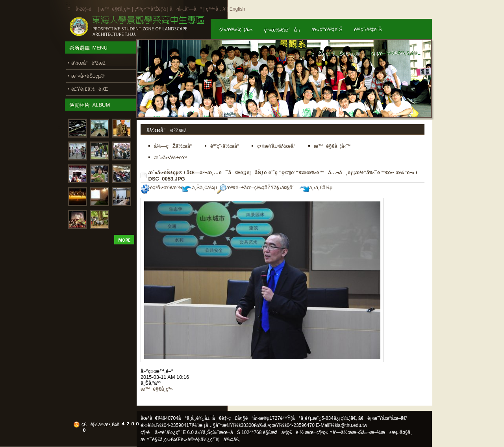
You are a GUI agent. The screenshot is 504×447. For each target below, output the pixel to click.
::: (70, 9)
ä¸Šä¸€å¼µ (200, 187)
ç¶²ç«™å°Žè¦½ (150, 9)
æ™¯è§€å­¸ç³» (116, 9)
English (237, 9)
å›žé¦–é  (86, 9)
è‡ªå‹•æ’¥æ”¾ (161, 187)
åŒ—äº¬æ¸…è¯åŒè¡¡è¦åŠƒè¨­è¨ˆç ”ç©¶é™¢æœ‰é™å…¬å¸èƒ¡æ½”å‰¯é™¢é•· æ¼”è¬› (301, 172)
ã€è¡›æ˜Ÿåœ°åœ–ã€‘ (383, 418)
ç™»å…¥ (216, 9)
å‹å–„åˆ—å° (186, 9)
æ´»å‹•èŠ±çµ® (166, 172)
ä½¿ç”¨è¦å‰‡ (217, 440)
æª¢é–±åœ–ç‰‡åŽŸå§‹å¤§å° (258, 187)
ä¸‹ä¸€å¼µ (316, 187)
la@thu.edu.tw (352, 425)
